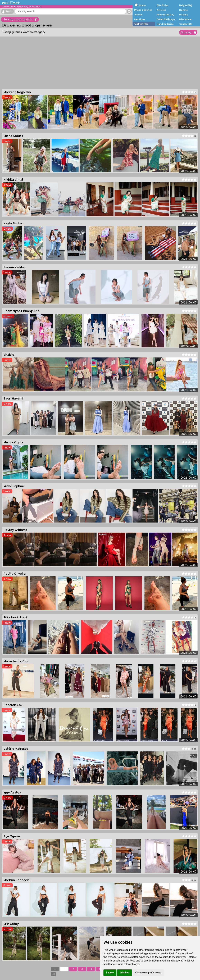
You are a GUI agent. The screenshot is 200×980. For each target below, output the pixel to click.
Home (142, 5)
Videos (138, 15)
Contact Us (186, 24)
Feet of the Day (165, 15)
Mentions (140, 19)
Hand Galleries (165, 24)
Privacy (184, 15)
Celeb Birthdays (166, 19)
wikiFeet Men (141, 24)
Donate (183, 10)
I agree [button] (110, 973)
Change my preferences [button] (148, 973)
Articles (161, 10)
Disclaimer (185, 19)
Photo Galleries (143, 10)
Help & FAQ (186, 5)
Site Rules (163, 5)
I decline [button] (124, 973)
